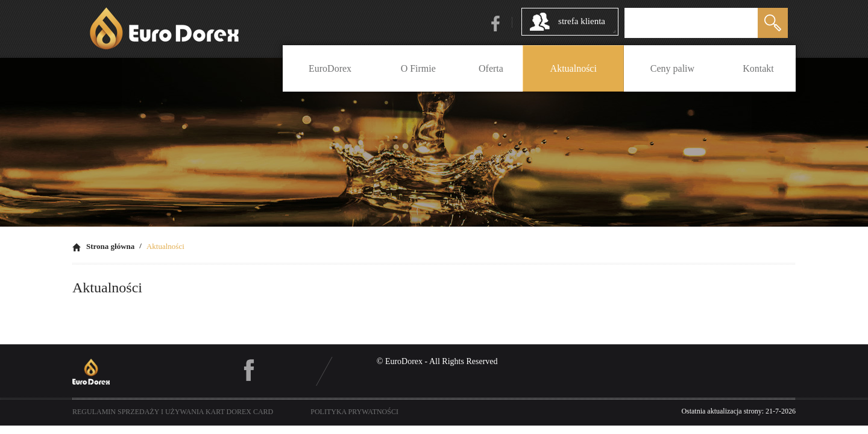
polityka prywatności (354, 412)
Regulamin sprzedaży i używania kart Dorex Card (173, 412)
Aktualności (165, 246)
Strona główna (110, 246)
